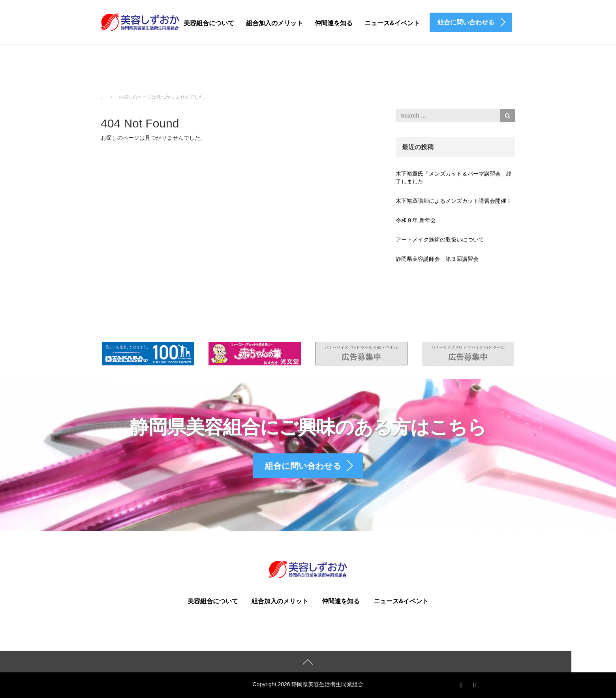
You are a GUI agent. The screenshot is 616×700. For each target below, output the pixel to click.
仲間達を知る (334, 23)
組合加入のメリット (274, 23)
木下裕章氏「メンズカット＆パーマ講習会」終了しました (454, 178)
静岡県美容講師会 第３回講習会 (437, 259)
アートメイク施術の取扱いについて (440, 240)
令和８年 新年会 (416, 220)
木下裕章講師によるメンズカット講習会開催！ (454, 201)
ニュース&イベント (392, 23)
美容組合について (209, 23)
